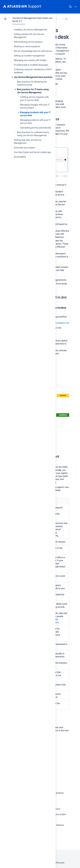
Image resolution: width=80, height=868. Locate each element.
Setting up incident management (29, 56)
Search (70, 7)
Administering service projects (28, 42)
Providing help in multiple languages (31, 65)
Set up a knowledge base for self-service (33, 51)
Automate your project (24, 148)
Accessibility (20, 157)
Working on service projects (27, 46)
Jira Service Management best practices (33, 77)
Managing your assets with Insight (30, 60)
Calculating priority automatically (36, 128)
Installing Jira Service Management (31, 30)
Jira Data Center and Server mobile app (32, 152)
